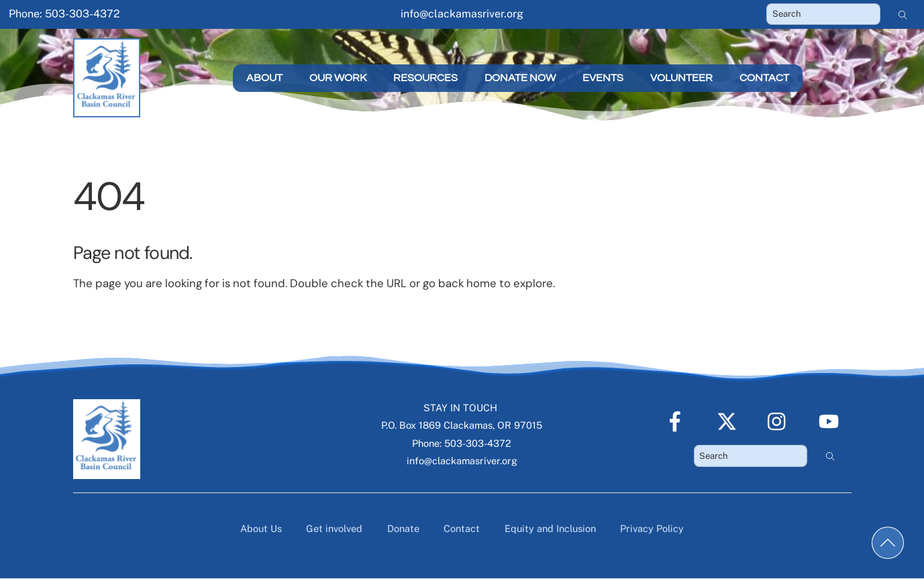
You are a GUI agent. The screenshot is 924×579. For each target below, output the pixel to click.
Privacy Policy (652, 528)
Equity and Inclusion (550, 528)
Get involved (334, 528)
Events (603, 78)
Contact (764, 78)
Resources (425, 78)
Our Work (338, 78)
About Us (261, 528)
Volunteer (681, 78)
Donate (403, 528)
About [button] (264, 78)
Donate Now (520, 78)
